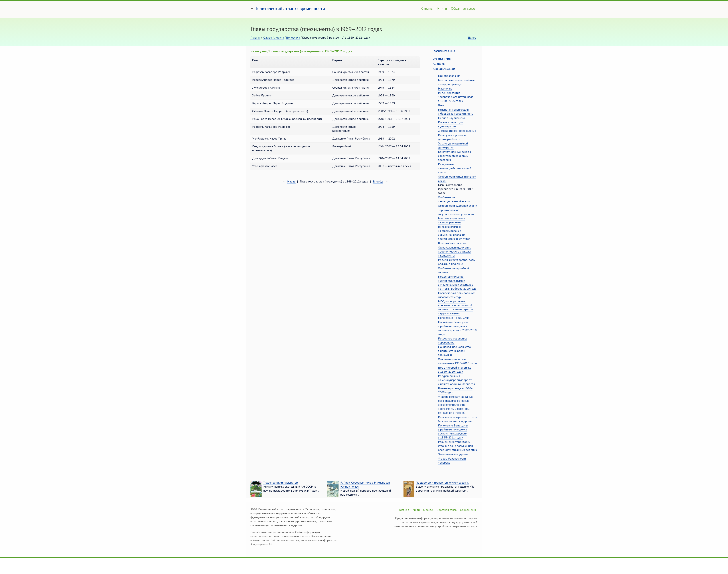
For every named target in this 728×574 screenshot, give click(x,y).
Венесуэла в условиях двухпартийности (452, 137)
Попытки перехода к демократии (450, 124)
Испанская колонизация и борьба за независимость (456, 112)
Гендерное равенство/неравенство (453, 341)
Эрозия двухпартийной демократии (453, 146)
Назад (291, 182)
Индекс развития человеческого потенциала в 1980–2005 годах (456, 97)
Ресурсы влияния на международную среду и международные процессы (456, 380)
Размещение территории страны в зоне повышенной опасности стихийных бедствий (458, 446)
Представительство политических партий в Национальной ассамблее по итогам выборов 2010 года (457, 283)
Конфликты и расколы (452, 243)
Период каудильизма (452, 118)
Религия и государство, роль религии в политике (456, 262)
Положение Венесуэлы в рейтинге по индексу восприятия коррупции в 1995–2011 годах (453, 432)
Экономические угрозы (453, 454)
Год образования (449, 76)
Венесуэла (293, 38)
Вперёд (378, 182)
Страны (427, 9)
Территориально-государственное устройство (457, 212)
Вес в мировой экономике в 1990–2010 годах (455, 370)
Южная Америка (273, 38)
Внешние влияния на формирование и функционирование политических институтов (454, 233)
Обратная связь (463, 9)
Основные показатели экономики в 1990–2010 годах (458, 361)
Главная (255, 38)
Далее (472, 38)
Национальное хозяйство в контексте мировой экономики (454, 351)
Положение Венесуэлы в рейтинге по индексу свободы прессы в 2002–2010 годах (457, 328)
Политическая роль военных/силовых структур (457, 295)
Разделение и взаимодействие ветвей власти (455, 168)
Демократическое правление (457, 131)
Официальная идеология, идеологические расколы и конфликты (454, 252)
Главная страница (444, 51)
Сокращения (468, 510)
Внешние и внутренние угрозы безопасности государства (458, 419)
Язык (441, 105)
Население (445, 89)
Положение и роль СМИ (454, 318)
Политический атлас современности (290, 8)
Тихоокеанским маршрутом (281, 483)
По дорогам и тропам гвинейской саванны (442, 483)
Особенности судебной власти (458, 206)
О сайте (428, 510)
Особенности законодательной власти (454, 199)
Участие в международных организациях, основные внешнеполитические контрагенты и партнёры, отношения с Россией (455, 405)
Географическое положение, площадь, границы (457, 82)
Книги (442, 9)
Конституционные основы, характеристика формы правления (455, 156)
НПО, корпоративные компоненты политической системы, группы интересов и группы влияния (455, 307)
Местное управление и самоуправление (452, 221)
